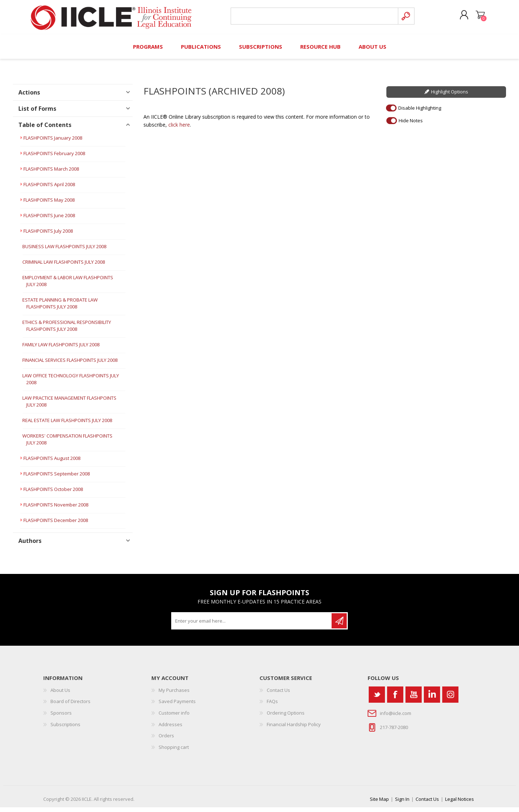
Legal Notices (460, 804)
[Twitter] (377, 699)
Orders (166, 740)
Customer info (174, 717)
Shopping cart (477, 18)
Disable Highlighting (420, 112)
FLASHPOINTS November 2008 (56, 509)
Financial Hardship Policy (294, 729)
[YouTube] (414, 699)
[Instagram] (450, 699)
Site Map (379, 804)
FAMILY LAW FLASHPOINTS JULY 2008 (61, 349)
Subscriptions (65, 729)
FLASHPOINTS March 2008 (51, 174)
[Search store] (313, 19)
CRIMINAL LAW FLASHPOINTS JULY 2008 (64, 267)
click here (179, 129)
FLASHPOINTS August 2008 (52, 463)
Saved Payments (177, 706)
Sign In (402, 804)
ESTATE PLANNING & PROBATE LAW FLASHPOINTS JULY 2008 (60, 308)
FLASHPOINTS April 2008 (49, 189)
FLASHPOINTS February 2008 (54, 158)
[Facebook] (395, 699)
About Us (60, 695)
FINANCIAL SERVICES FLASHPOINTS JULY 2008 (70, 365)
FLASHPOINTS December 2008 (56, 525)
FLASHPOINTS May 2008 (49, 205)
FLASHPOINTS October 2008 (53, 494)
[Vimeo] (432, 699)
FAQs (272, 706)
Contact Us (278, 695)
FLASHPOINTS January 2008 (53, 142)
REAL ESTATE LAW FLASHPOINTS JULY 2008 (67, 425)
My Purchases (174, 695)
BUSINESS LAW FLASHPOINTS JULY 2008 (64, 251)
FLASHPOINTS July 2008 (48, 236)
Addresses (170, 729)
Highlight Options (450, 96)
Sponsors (61, 717)
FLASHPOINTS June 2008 (49, 220)
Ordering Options (286, 717)
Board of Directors (70, 706)
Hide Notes (411, 125)
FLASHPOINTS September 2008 (57, 478)
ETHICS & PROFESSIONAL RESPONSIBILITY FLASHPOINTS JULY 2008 (67, 330)
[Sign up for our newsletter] (252, 626)
